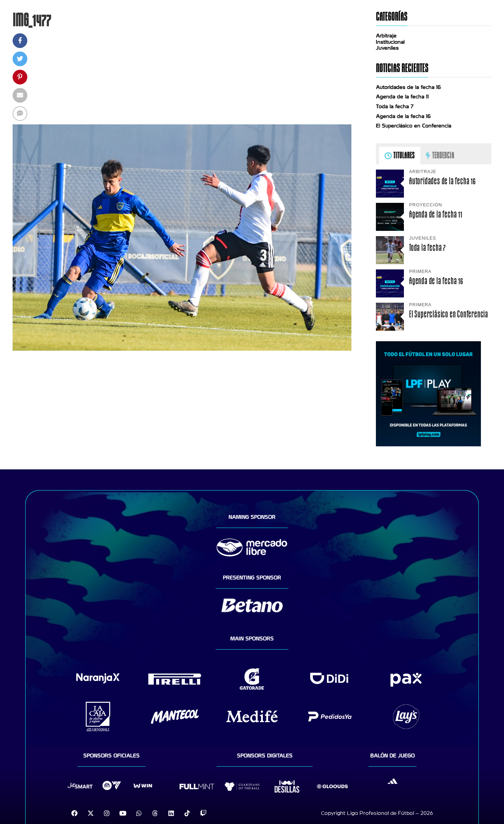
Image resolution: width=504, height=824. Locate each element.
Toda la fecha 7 (395, 107)
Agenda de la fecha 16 (403, 116)
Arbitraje (386, 36)
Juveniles (387, 48)
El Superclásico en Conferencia (414, 126)
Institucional (390, 42)
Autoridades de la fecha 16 (408, 87)
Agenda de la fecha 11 (402, 97)
